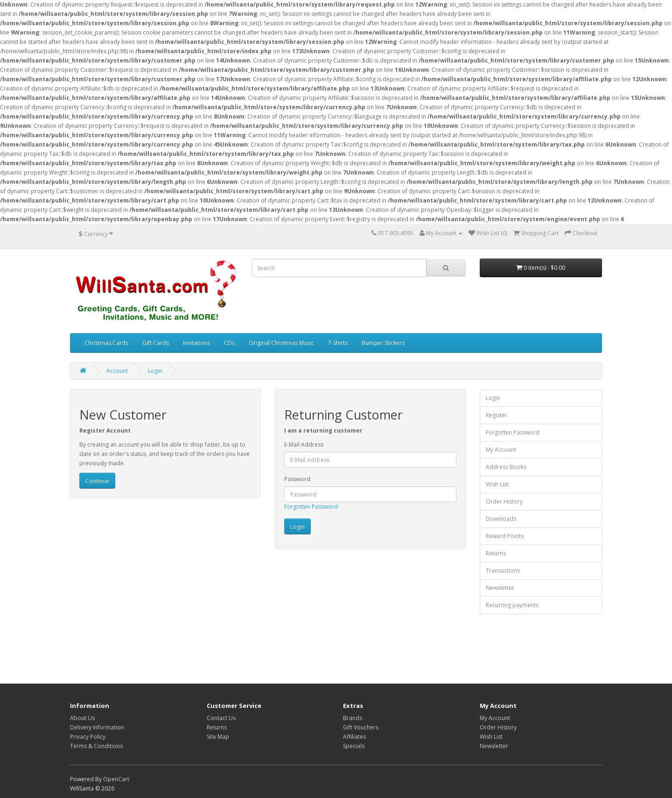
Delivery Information (97, 727)
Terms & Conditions (96, 746)
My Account (501, 450)
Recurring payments (512, 605)
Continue (97, 481)
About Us (82, 718)
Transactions (503, 570)
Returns (496, 553)
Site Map (218, 737)
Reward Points (505, 536)
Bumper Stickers (383, 343)
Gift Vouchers (361, 727)
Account (117, 371)
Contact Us (221, 718)
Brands (353, 718)
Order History (504, 501)
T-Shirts (338, 343)
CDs (229, 343)
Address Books (506, 467)
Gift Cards (156, 343)
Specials (354, 746)
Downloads (501, 519)
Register (497, 415)
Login (155, 371)
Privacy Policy (88, 737)
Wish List (497, 484)
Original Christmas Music (281, 343)
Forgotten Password (311, 507)
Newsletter (500, 588)
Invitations (196, 343)
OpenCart (116, 779)
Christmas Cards (106, 343)
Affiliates (354, 737)
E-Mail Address (304, 444)
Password (297, 479)
